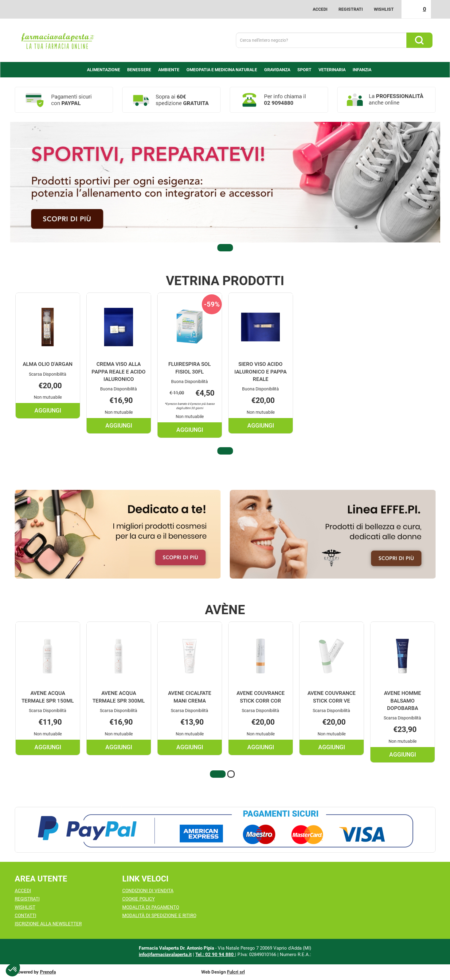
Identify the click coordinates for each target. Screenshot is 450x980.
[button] (225, 248)
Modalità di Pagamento (151, 907)
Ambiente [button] (169, 70)
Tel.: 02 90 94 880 (215, 955)
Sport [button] (304, 70)
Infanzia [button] (362, 70)
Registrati (351, 9)
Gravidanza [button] (277, 70)
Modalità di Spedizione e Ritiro (159, 916)
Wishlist (384, 9)
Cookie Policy (139, 899)
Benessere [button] (139, 70)
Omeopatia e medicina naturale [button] (222, 70)
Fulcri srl (236, 972)
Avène (225, 610)
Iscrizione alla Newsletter (48, 924)
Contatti (25, 916)
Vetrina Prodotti (225, 281)
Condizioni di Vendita (148, 891)
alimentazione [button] (104, 70)
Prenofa (48, 972)
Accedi (320, 9)
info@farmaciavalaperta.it (165, 955)
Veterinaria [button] (332, 70)
